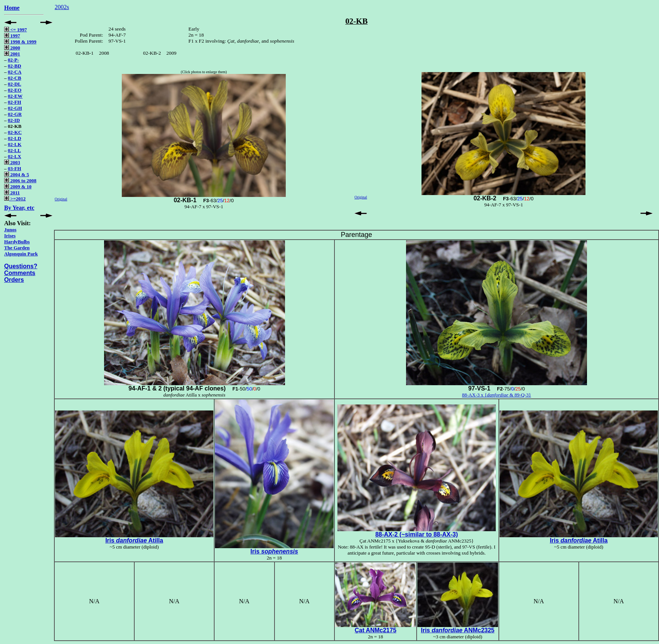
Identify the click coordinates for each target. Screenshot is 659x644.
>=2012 (15, 199)
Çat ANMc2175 (376, 630)
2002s (62, 7)
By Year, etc (19, 208)
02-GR (15, 114)
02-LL (15, 150)
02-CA (15, 72)
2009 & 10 (18, 187)
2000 (12, 48)
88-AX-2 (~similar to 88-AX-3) (416, 534)
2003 (12, 162)
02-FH (15, 102)
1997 (12, 36)
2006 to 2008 (20, 181)
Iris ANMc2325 (457, 630)
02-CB (15, 78)
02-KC (15, 132)
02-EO (15, 90)
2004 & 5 (17, 174)
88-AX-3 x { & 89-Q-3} (496, 395)
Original (61, 199)
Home (12, 8)
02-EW (15, 96)
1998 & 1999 (20, 42)
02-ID (14, 120)
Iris (274, 551)
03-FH (15, 168)
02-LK (15, 144)
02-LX (15, 156)
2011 (12, 193)
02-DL (15, 84)
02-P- (14, 60)
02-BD (15, 66)
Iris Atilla (134, 540)
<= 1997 (15, 30)
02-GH (15, 108)
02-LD (15, 138)
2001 (12, 54)
